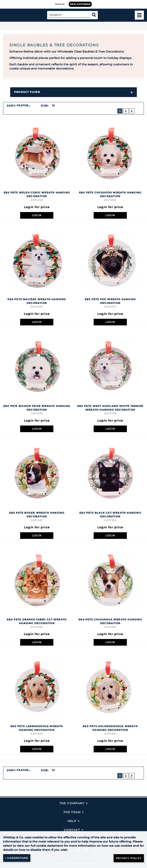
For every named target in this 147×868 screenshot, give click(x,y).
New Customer (80, 4)
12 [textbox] (53, 105)
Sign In (60, 4)
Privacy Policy (129, 858)
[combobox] (26, 106)
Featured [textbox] (25, 105)
